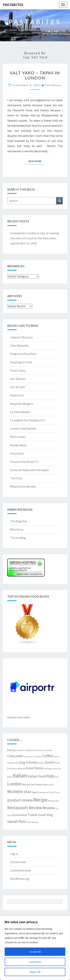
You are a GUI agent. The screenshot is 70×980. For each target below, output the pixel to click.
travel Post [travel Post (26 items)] (17, 821)
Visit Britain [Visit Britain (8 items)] (33, 822)
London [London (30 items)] (14, 784)
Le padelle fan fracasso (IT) (28, 420)
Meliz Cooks (18, 437)
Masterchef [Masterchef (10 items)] (29, 784)
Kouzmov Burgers (22, 404)
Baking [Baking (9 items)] (11, 750)
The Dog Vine (19, 521)
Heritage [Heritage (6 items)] (48, 769)
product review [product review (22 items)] (20, 800)
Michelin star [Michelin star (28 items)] (19, 791)
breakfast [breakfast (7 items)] (20, 750)
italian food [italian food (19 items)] (36, 776)
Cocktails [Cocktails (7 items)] (37, 756)
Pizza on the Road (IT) (25, 462)
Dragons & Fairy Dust (23, 354)
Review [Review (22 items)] (48, 808)
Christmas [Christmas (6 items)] (28, 757)
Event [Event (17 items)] (49, 762)
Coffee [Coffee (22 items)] (48, 756)
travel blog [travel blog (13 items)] (45, 815)
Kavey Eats (17, 395)
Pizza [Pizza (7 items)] (57, 792)
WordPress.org (20, 879)
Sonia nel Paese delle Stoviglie (30, 470)
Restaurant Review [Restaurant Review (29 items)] (25, 808)
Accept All (35, 952)
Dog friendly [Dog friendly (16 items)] (28, 762)
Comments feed (21, 870)
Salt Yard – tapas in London (35, 75)
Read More (36, 161)
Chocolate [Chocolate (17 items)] (15, 756)
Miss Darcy (17, 529)
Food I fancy (18, 370)
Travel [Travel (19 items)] (33, 815)
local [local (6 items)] (57, 777)
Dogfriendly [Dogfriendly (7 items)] (13, 763)
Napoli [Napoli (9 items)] (35, 792)
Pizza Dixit (17, 453)
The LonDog (18, 538)
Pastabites (13, 5)
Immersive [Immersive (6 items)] (56, 769)
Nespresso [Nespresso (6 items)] (44, 792)
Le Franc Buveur (20, 412)
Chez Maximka (19, 345)
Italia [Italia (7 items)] (10, 777)
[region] (35, 948)
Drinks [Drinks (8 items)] (41, 763)
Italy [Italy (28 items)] (50, 776)
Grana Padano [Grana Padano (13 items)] (35, 768)
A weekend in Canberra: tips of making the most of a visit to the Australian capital (35, 238)
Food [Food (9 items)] (57, 763)
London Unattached (23, 428)
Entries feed (18, 862)
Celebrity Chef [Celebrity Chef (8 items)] (32, 750)
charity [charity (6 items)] (42, 750)
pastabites (53, 85)
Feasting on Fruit (21, 362)
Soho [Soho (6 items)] (9, 815)
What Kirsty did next (23, 486)
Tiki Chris (16, 478)
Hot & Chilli (18, 387)
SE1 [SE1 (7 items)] (57, 808)
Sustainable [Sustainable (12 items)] (20, 815)
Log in (14, 854)
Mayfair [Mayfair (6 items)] (51, 785)
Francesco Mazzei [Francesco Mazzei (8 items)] (16, 768)
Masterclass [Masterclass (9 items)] (42, 784)
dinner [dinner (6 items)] (57, 757)
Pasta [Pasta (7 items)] (51, 792)
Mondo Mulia (18, 445)
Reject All (35, 972)
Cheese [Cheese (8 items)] (49, 750)
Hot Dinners (18, 379)
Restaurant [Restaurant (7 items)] (53, 801)
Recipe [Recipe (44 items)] (40, 800)
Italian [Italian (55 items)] (20, 776)
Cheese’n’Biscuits (21, 337)
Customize (35, 962)
